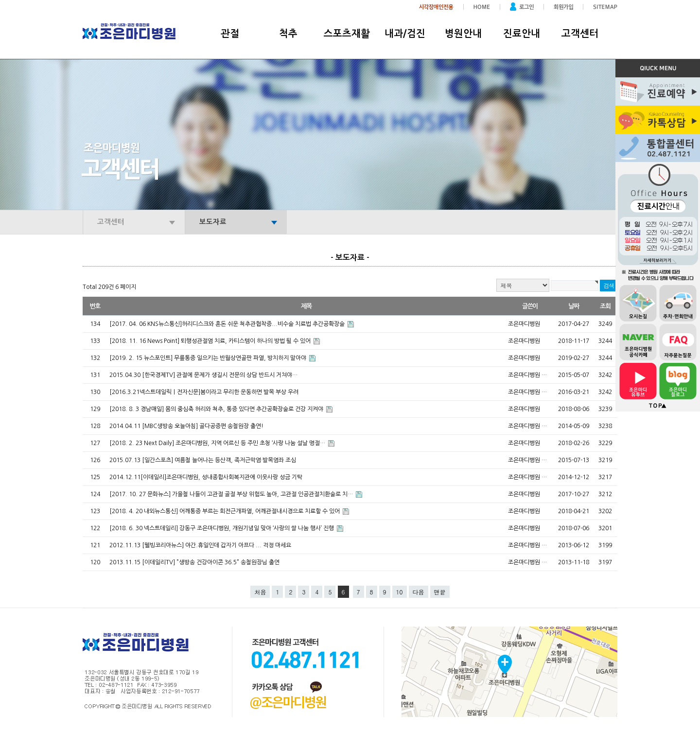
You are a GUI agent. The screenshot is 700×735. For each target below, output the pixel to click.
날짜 (573, 306)
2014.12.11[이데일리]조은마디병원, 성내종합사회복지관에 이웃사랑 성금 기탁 (212, 477)
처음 (260, 592)
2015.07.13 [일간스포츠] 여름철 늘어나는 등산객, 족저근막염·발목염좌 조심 (209, 460)
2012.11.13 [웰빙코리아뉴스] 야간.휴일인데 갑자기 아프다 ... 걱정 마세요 (206, 545)
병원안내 (463, 34)
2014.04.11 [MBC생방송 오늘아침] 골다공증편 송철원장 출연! (192, 426)
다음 (419, 592)
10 (400, 592)
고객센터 (580, 34)
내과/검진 (405, 34)
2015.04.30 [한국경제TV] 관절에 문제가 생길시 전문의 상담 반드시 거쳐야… (209, 375)
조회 (605, 306)
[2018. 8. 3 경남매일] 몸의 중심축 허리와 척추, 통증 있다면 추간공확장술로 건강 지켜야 (217, 409)
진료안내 (522, 34)
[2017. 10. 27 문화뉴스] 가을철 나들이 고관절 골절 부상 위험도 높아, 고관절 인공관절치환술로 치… (232, 494)
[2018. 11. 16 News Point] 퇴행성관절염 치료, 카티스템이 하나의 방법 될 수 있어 (211, 341)
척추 (288, 34)
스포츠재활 (347, 34)
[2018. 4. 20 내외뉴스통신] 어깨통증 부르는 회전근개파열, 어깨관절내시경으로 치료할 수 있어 (225, 511)
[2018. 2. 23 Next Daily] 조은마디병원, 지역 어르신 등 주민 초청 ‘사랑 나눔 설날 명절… (218, 443)
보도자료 (213, 222)
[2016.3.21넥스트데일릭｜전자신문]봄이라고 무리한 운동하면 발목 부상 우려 (210, 392)
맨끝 (440, 592)
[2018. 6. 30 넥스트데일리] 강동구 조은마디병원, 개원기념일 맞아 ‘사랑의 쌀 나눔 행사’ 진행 (222, 528)
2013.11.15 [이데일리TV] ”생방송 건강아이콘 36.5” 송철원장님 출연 (200, 562)
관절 (230, 34)
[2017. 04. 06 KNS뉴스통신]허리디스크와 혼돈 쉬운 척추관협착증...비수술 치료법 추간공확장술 (228, 324)
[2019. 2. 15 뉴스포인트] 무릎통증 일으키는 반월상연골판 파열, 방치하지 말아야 (209, 358)
